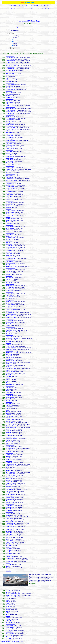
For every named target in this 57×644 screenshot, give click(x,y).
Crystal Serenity (10, 392)
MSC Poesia (9, 295)
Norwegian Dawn (10, 300)
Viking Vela (9, 437)
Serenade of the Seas (11, 314)
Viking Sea (9, 456)
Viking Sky (9, 459)
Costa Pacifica (9, 223)
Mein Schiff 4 (9, 279)
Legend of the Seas (11, 58)
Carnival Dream (10, 201)
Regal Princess (10, 161)
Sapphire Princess (10, 219)
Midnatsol (8, 545)
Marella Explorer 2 (10, 372)
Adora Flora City (10, 163)
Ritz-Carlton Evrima (11, 523)
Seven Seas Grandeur (11, 426)
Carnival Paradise (10, 373)
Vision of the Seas (10, 349)
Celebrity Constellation (11, 309)
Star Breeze (8, 591)
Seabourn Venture (10, 526)
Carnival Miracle (10, 324)
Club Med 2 (9, 565)
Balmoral (8, 469)
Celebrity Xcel (9, 164)
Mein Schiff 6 (9, 276)
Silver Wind (9, 539)
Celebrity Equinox (10, 215)
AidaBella (8, 389)
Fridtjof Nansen (10, 534)
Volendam (8, 415)
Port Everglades (27, 9)
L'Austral (8, 611)
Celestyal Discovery (11, 475)
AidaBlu (8, 381)
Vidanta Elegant (10, 557)
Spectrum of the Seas (11, 109)
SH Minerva (8, 618)
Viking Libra (9, 435)
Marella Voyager (10, 357)
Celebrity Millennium (11, 305)
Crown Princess (10, 230)
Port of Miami (20, 9)
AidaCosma (9, 80)
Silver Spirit (9, 486)
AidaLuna (8, 388)
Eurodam (8, 325)
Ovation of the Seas (11, 113)
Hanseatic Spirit (10, 561)
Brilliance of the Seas (11, 317)
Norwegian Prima (10, 156)
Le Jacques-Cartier (10, 627)
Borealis (8, 412)
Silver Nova (9, 431)
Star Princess (9, 97)
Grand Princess (10, 262)
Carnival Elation (10, 375)
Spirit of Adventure (10, 418)
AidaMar (8, 378)
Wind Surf (8, 566)
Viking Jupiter (9, 450)
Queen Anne (9, 236)
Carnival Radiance (10, 268)
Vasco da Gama (10, 421)
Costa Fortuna (9, 265)
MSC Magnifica (10, 282)
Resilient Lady (9, 257)
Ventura (8, 217)
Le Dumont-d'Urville (10, 624)
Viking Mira (9, 432)
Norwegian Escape (11, 118)
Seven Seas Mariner (11, 448)
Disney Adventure (10, 75)
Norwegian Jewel (10, 289)
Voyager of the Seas (11, 180)
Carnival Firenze (10, 187)
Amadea (8, 514)
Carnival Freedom (10, 246)
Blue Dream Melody (11, 474)
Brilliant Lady (9, 252)
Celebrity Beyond (10, 168)
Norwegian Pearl (10, 286)
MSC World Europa (11, 72)
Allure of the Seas (10, 67)
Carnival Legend (10, 322)
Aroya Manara (9, 137)
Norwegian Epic (10, 126)
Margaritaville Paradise (11, 439)
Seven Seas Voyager (11, 472)
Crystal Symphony (10, 442)
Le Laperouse (9, 622)
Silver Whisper (9, 520)
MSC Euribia (9, 91)
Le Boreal (8, 610)
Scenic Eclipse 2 (10, 542)
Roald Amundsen (10, 536)
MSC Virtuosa (9, 94)
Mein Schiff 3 (9, 281)
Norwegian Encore (10, 107)
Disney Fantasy (10, 195)
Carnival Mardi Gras (11, 89)
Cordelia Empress (10, 445)
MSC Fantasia (9, 176)
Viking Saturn (9, 463)
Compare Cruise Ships (43, 9)
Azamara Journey (10, 502)
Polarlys (7, 603)
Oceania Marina (10, 399)
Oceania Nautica (10, 509)
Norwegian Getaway (11, 142)
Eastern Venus (10, 522)
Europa (8, 515)
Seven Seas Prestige (11, 362)
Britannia (8, 153)
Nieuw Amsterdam (10, 327)
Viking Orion (9, 451)
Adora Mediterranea (11, 332)
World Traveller (9, 635)
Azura (8, 222)
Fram (7, 599)
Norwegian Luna (10, 123)
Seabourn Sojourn (10, 494)
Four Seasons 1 (10, 491)
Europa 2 (8, 471)
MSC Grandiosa (10, 93)
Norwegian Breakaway (11, 140)
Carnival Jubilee (10, 83)
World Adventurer (10, 634)
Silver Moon (9, 482)
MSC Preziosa (9, 172)
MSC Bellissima (10, 99)
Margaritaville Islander (11, 330)
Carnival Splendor (10, 227)
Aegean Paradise (10, 530)
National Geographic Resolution (13, 595)
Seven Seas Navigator (11, 517)
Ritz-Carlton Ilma (10, 466)
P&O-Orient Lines (34, 9)
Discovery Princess (11, 147)
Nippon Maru (9, 533)
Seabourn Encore (10, 485)
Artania (8, 467)
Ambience (8, 383)
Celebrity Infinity (10, 306)
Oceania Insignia (10, 507)
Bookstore (50, 9)
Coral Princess (10, 303)
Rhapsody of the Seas (11, 348)
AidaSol (8, 380)
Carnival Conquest (10, 247)
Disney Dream (9, 196)
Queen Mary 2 (9, 139)
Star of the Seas (10, 56)
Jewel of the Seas (10, 313)
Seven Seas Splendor (11, 424)
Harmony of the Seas (11, 66)
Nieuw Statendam (10, 278)
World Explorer (9, 638)
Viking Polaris (9, 510)
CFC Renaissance (10, 423)
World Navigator (9, 632)
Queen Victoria (10, 319)
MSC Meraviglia (10, 101)
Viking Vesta (9, 434)
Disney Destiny (10, 150)
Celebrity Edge (10, 198)
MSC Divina (9, 171)
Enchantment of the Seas (12, 338)
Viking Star (9, 458)
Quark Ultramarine (10, 568)
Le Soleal (8, 613)
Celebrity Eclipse (10, 214)
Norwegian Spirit (10, 365)
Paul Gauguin (9, 538)
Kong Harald (9, 608)
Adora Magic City (10, 184)
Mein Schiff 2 (9, 241)
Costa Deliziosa (10, 292)
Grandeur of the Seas (11, 368)
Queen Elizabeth (10, 311)
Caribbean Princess (11, 238)
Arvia (7, 77)
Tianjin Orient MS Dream (12, 353)
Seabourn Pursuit (10, 528)
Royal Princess (10, 160)
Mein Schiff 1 (9, 243)
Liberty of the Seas (11, 128)
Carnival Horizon (10, 190)
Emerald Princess (10, 228)
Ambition (8, 447)
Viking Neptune (10, 453)
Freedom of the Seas (11, 129)
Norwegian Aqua (10, 125)
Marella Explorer (10, 361)
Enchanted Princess (11, 145)
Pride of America (10, 346)
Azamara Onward (10, 504)
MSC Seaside (9, 132)
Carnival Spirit (9, 321)
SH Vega (8, 616)
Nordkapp (8, 600)
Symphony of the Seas (11, 64)
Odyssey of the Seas (11, 105)
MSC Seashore (10, 104)
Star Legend (8, 592)
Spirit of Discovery (10, 416)
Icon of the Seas (10, 59)
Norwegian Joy (10, 117)
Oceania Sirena (10, 506)
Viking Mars (9, 461)
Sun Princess (9, 96)
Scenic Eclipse (10, 541)
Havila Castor (9, 549)
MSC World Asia (10, 73)
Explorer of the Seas (11, 179)
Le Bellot (8, 619)
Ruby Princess (9, 231)
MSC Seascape (10, 102)
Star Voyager (9, 354)
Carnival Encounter (11, 258)
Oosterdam (9, 345)
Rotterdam (9, 274)
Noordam (8, 340)
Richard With (9, 605)
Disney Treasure (10, 148)
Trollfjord (8, 547)
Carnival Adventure (11, 260)
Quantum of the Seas (11, 112)
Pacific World (9, 356)
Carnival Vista (9, 191)
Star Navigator (9, 367)
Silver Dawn (9, 480)
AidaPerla (8, 207)
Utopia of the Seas (10, 62)
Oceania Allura (10, 394)
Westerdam (9, 341)
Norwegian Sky (10, 359)
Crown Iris (8, 477)
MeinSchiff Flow (10, 120)
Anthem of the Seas (11, 110)
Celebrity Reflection (11, 206)
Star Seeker (8, 629)
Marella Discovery (10, 386)
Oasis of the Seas (10, 69)
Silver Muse (9, 479)
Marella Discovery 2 (11, 384)
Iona (7, 78)
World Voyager (9, 637)
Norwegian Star (10, 302)
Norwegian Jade (10, 284)
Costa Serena (9, 225)
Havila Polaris (9, 553)
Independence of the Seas (12, 131)
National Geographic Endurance (13, 594)
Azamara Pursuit (10, 498)
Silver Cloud (9, 544)
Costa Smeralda (10, 88)
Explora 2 (8, 407)
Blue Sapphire (9, 490)
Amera (8, 488)
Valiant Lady (9, 255)
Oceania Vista (9, 396)
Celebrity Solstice (10, 212)
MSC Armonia (9, 404)
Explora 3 (8, 370)
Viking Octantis (10, 512)
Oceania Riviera (10, 397)
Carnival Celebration (11, 85)
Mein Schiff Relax (10, 121)
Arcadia (8, 333)
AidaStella (8, 376)
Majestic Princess (10, 155)
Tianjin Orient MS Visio (11, 266)
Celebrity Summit (10, 308)
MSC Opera (9, 402)
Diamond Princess (10, 220)
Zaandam (8, 413)
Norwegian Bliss (10, 115)
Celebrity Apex (9, 199)
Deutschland (9, 531)
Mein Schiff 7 (9, 239)
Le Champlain (9, 621)
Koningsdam (9, 271)
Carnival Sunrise (10, 270)
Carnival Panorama (11, 188)
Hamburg (8, 563)
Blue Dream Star (10, 525)
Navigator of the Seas (11, 169)
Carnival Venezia (10, 185)
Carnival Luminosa (10, 294)
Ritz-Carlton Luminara (11, 464)
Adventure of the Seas (11, 182)
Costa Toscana (10, 86)
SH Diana (8, 597)
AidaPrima (9, 209)
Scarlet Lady (9, 254)
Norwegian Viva (10, 158)
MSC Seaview (9, 134)
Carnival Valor (9, 250)
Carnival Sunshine (10, 263)
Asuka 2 (8, 443)
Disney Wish (9, 152)
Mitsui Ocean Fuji (10, 493)
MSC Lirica (9, 400)
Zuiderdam (9, 343)
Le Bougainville (9, 626)
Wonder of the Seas (11, 61)
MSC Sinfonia (9, 405)
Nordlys (7, 606)
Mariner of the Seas (11, 174)
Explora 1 (8, 408)
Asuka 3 (8, 440)
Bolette (8, 410)
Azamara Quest (10, 501)
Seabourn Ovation (10, 483)
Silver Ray (9, 429)
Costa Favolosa (10, 235)
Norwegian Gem (10, 287)
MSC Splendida (10, 177)
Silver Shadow (9, 518)
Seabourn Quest (10, 496)
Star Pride (8, 571)
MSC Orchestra (10, 297)
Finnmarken (9, 555)
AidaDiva (8, 391)
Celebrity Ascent (10, 166)
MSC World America (11, 70)
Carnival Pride (9, 329)
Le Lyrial (8, 614)
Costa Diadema (10, 193)
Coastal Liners (14, 9)
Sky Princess (9, 144)
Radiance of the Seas (11, 316)
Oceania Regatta (10, 499)
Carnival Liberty (10, 244)
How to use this (15, 28)
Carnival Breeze (10, 203)
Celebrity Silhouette (11, 211)
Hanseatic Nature (10, 558)
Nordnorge (8, 602)
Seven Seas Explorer (11, 427)
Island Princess (10, 290)
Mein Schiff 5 (9, 273)
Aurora (8, 364)
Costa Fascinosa (10, 233)
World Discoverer (10, 630)
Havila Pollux (9, 552)
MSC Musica (9, 298)
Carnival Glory (9, 249)
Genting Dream (10, 136)
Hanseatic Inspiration (11, 560)
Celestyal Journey (10, 420)
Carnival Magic (10, 204)
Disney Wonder (10, 335)
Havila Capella (9, 550)
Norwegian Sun (10, 351)
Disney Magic (9, 337)
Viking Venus (9, 455)
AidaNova (8, 81)
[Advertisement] (28, 15)
